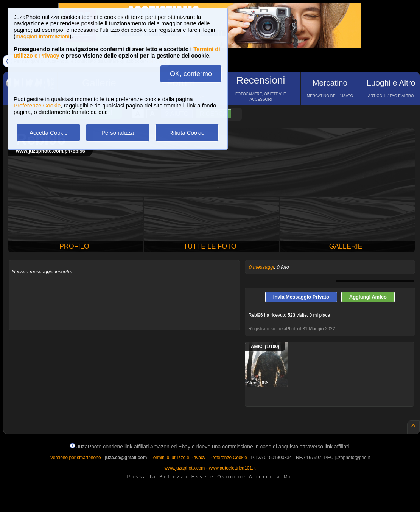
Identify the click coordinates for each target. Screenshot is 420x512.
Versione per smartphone (75, 458)
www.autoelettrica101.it (232, 468)
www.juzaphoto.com (185, 468)
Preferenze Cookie (37, 105)
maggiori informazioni (43, 36)
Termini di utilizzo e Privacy (178, 458)
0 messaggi (261, 267)
